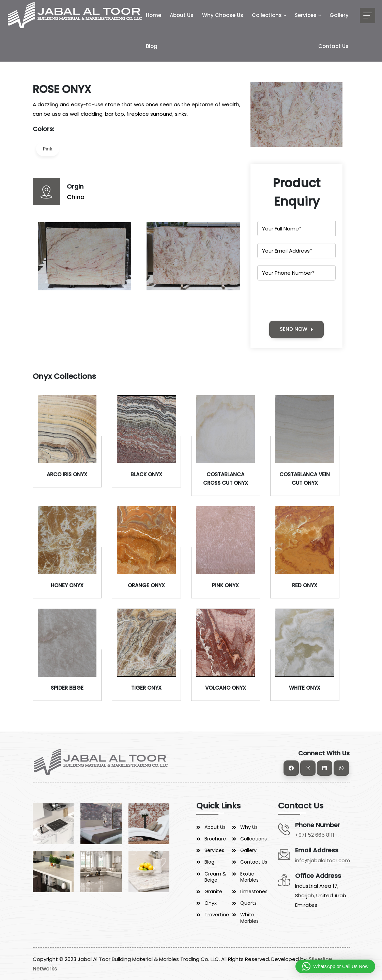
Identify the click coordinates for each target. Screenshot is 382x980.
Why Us (249, 827)
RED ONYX (305, 585)
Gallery (339, 15)
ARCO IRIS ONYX (67, 474)
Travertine (217, 915)
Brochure (215, 839)
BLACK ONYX (146, 474)
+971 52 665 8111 (315, 835)
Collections (267, 15)
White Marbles (249, 918)
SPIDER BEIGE (67, 688)
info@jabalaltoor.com (323, 860)
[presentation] (309, 301)
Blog (152, 46)
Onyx (211, 903)
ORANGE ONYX (146, 585)
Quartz (248, 903)
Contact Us (333, 46)
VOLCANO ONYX (226, 688)
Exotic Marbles (249, 877)
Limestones (254, 891)
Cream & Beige (215, 877)
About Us (182, 15)
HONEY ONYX (67, 585)
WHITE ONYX (305, 688)
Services (306, 15)
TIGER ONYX (146, 688)
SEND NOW (296, 329)
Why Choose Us (223, 15)
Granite (213, 891)
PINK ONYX (225, 585)
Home (154, 15)
